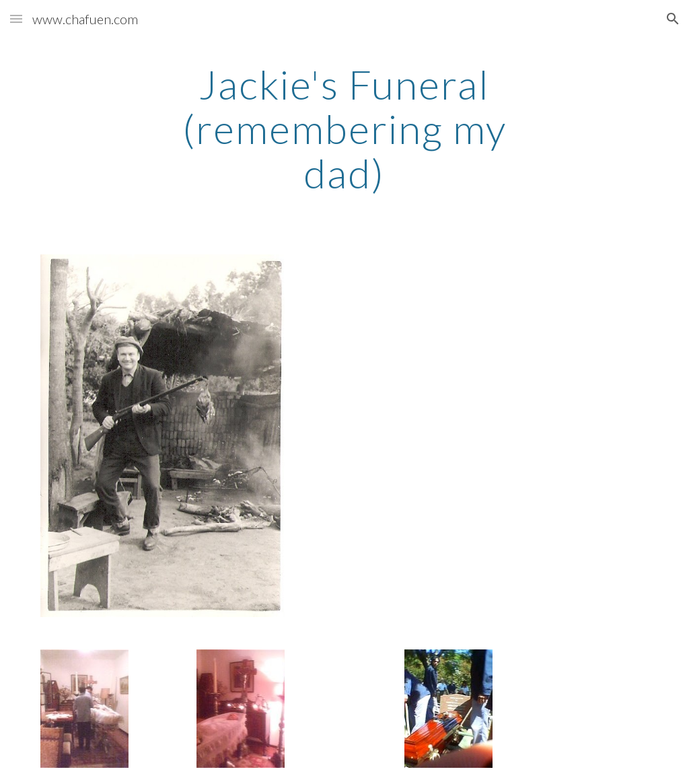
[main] (344, 129)
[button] (16, 19)
